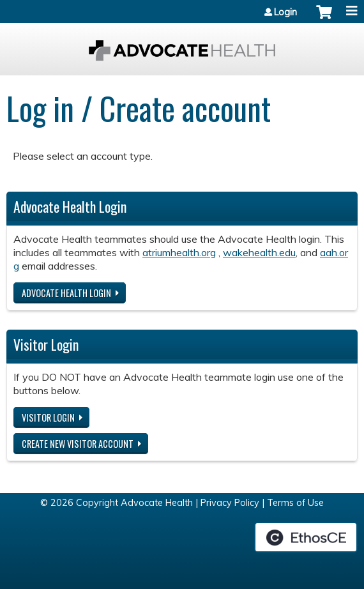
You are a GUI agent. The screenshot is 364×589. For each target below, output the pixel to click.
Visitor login (48, 417)
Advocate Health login (66, 293)
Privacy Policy (230, 503)
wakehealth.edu (259, 252)
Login (285, 12)
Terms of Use (295, 503)
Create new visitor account (78, 444)
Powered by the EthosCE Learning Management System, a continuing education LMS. (306, 537)
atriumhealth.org (179, 252)
